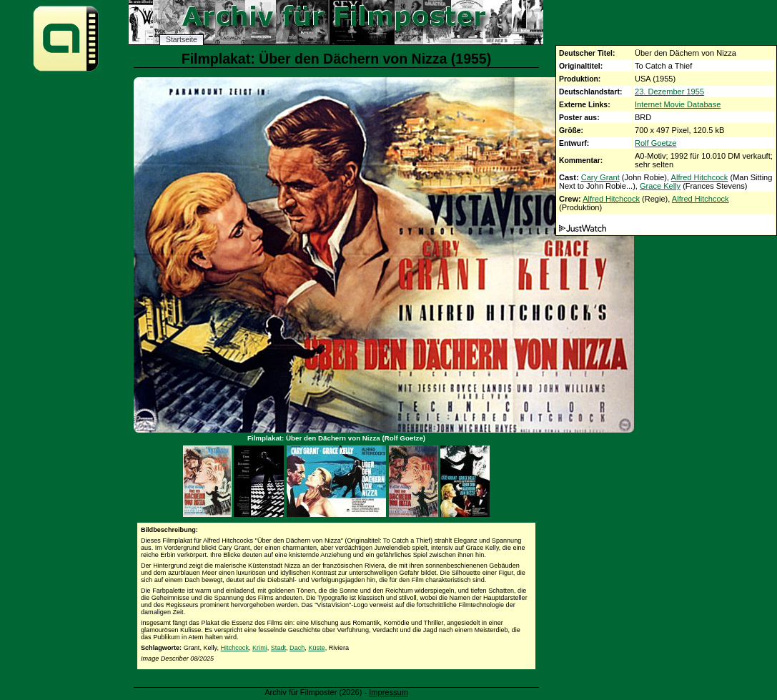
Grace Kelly (660, 186)
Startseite (182, 40)
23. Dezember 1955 (669, 92)
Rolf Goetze (655, 143)
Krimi (260, 648)
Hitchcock (235, 648)
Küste (316, 648)
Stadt (278, 648)
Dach (297, 648)
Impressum (388, 692)
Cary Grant (600, 177)
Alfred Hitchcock (700, 177)
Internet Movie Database (678, 104)
